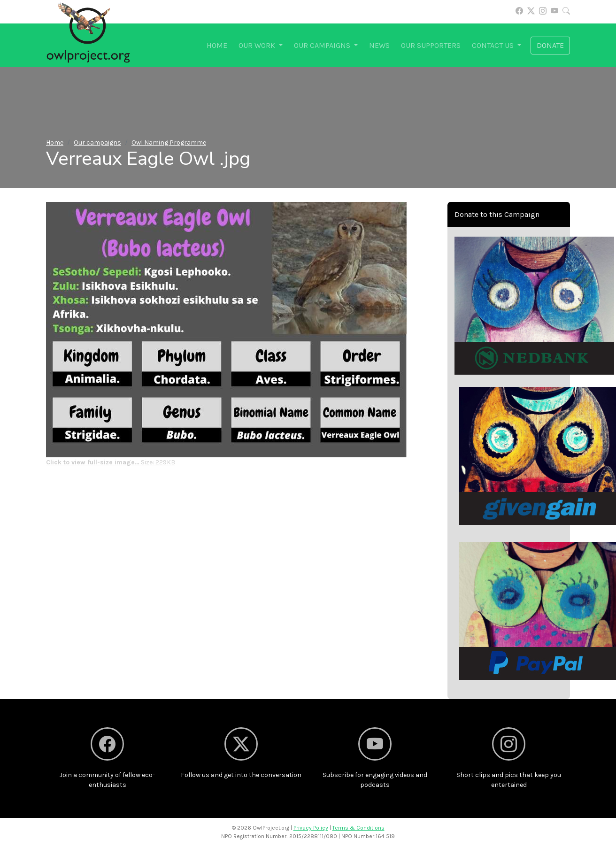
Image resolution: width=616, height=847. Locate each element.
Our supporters (431, 45)
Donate (550, 45)
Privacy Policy (311, 828)
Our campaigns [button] (323, 45)
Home (217, 45)
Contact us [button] (494, 45)
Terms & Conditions (358, 828)
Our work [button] (258, 45)
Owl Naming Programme (169, 142)
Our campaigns (97, 142)
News (379, 45)
